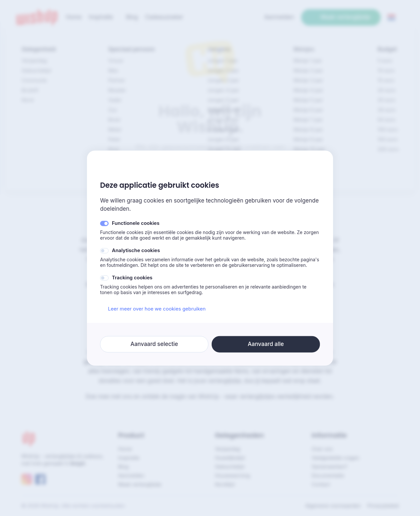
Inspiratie (129, 458)
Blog (123, 467)
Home (125, 449)
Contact (321, 484)
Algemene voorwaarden (333, 506)
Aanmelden (131, 475)
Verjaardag (228, 449)
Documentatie (328, 475)
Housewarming (232, 475)
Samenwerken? (330, 467)
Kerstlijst (225, 484)
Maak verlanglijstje (341, 17)
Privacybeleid (383, 506)
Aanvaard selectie (154, 344)
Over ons (322, 449)
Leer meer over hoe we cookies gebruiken (153, 309)
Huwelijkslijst (230, 458)
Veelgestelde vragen (336, 458)
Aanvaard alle (266, 344)
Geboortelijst (230, 467)
